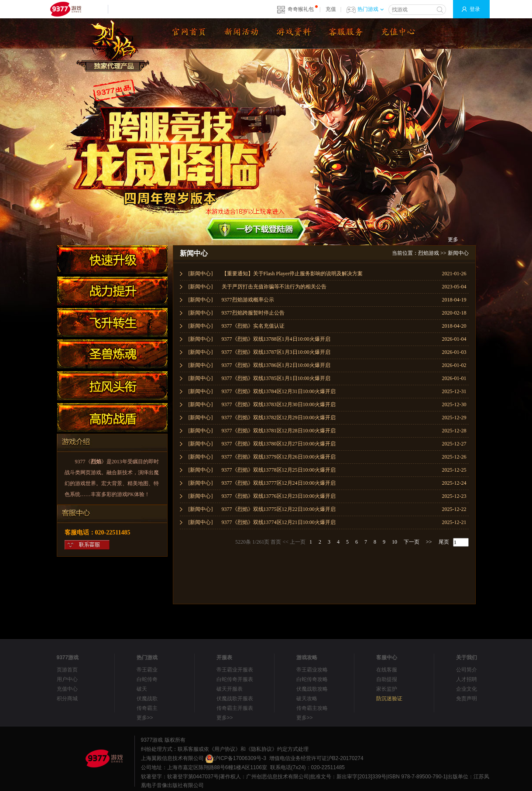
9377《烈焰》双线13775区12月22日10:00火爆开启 (279, 509)
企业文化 (467, 689)
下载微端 (345, 34)
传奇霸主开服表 (235, 708)
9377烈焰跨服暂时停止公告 (253, 313)
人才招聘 (467, 679)
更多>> (145, 718)
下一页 (412, 542)
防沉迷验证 (389, 699)
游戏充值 (397, 34)
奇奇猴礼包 (301, 9)
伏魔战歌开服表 (235, 699)
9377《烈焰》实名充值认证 (253, 326)
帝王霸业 (147, 670)
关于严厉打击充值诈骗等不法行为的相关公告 (274, 287)
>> (429, 542)
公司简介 (467, 670)
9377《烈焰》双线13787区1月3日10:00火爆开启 (276, 352)
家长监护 (387, 689)
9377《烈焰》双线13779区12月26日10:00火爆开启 (279, 457)
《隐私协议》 (261, 749)
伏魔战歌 (147, 699)
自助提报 (387, 679)
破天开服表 (230, 689)
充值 (331, 9)
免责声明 (467, 699)
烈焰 (96, 462)
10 (395, 542)
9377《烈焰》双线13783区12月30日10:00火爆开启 (279, 404)
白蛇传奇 (147, 679)
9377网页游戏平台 (65, 9)
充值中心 (67, 689)
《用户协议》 (225, 749)
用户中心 (67, 679)
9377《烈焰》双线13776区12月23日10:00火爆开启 (279, 496)
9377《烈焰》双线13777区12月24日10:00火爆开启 (279, 483)
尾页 (444, 542)
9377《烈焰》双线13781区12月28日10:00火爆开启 (279, 431)
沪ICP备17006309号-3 (236, 758)
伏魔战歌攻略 (312, 689)
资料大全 (292, 34)
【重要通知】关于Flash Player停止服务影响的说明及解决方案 (292, 274)
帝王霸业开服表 (235, 670)
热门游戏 (371, 9)
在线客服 (387, 670)
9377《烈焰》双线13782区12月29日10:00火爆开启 (279, 418)
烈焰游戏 (429, 253)
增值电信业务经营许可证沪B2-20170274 (316, 758)
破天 (142, 689)
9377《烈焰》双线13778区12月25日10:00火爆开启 (279, 470)
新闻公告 (240, 34)
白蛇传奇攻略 (312, 679)
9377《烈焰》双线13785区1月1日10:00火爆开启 (276, 378)
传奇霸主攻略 (312, 708)
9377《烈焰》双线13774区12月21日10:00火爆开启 (279, 522)
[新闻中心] (201, 274)
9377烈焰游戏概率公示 (248, 300)
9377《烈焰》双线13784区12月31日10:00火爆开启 (279, 391)
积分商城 (67, 699)
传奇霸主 (147, 708)
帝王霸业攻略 (312, 670)
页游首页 (67, 670)
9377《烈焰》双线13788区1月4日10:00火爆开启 (276, 339)
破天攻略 (307, 699)
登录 (475, 9)
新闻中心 (458, 253)
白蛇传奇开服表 (235, 679)
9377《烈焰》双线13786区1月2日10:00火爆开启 (276, 365)
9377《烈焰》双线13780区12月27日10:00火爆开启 (279, 444)
